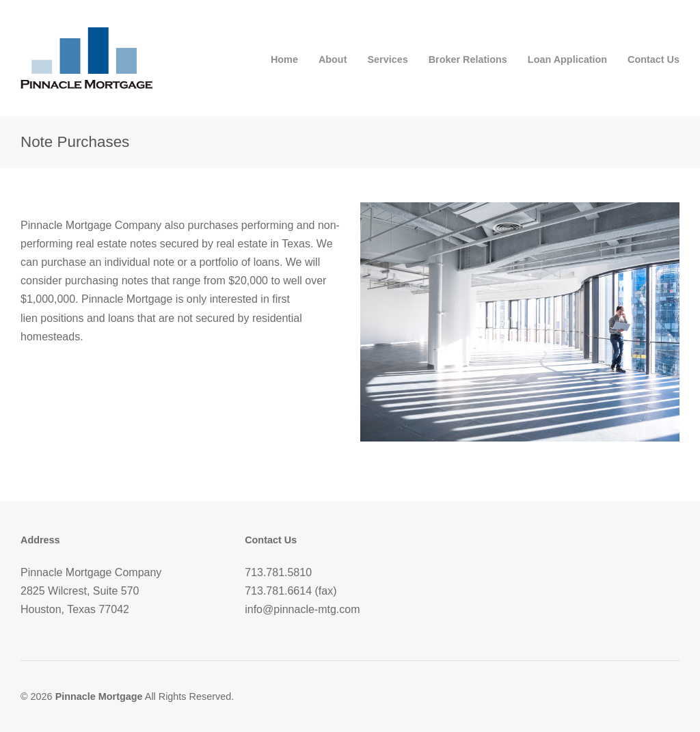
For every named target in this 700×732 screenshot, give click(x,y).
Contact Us (654, 59)
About (333, 59)
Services (387, 59)
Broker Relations (468, 59)
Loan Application (567, 59)
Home (284, 59)
